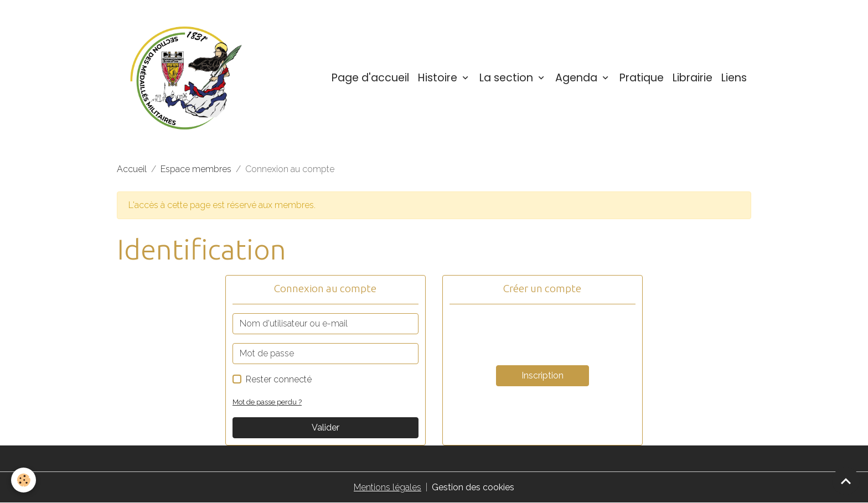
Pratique (642, 78)
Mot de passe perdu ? (267, 402)
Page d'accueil (370, 78)
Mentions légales (387, 487)
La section (508, 78)
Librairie (693, 78)
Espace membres (196, 169)
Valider (325, 427)
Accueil (132, 169)
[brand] (188, 78)
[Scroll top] (846, 481)
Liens (734, 78)
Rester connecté (279, 379)
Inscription (542, 375)
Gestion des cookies (473, 487)
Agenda (578, 78)
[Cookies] (24, 480)
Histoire (439, 78)
